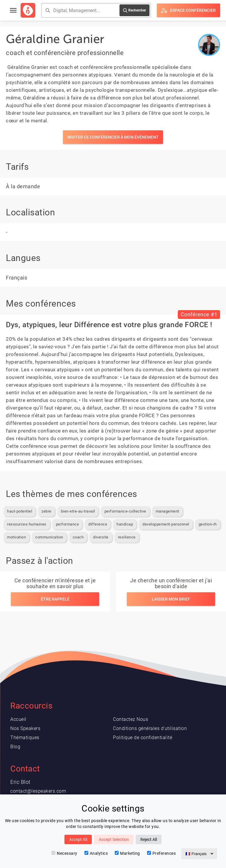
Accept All (78, 839)
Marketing (127, 853)
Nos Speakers (25, 728)
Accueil (18, 719)
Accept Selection (114, 839)
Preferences (162, 853)
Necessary (64, 853)
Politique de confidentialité (143, 738)
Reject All (149, 839)
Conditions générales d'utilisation (150, 728)
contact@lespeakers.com (38, 791)
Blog (15, 747)
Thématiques (25, 738)
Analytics (96, 853)
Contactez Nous (131, 719)
